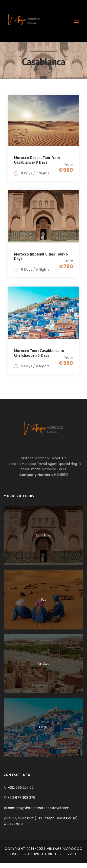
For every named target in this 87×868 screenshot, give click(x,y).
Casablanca (44, 535)
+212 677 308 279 (21, 798)
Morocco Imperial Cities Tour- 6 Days (41, 256)
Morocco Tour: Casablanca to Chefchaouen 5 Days (39, 353)
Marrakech (44, 664)
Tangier (43, 727)
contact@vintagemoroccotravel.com (38, 808)
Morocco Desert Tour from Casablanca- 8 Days (37, 160)
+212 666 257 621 (21, 788)
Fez (43, 600)
